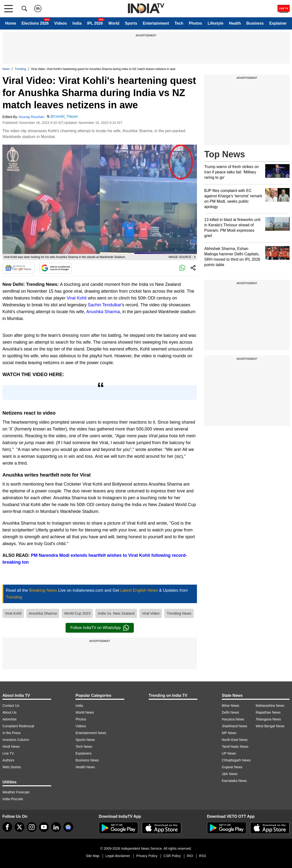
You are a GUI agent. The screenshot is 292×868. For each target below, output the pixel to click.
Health (235, 23)
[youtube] (44, 827)
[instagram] (32, 827)
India (77, 23)
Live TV (8, 753)
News (6, 69)
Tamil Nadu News (235, 747)
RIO (190, 856)
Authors (8, 760)
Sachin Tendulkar (105, 305)
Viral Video (151, 613)
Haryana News (233, 719)
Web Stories (12, 767)
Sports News (85, 740)
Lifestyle (216, 23)
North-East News (235, 740)
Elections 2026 (35, 23)
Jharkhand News (234, 726)
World (114, 23)
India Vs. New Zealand (116, 613)
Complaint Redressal (18, 726)
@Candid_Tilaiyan (64, 116)
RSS (203, 856)
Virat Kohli (77, 298)
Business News (87, 760)
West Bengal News (270, 726)
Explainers (83, 753)
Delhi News (230, 712)
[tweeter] (19, 827)
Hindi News (11, 747)
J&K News (230, 774)
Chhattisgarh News (236, 760)
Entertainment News (91, 733)
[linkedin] (56, 827)
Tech (179, 23)
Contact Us (11, 706)
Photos (195, 23)
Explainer (278, 23)
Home (10, 23)
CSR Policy (172, 856)
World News (85, 712)
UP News (229, 753)
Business (255, 23)
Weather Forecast (16, 792)
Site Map (92, 856)
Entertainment (156, 23)
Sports (131, 23)
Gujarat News (232, 767)
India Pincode (13, 799)
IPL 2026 (95, 23)
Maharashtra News (270, 706)
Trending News (179, 613)
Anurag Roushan (32, 117)
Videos (60, 23)
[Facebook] (7, 827)
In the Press (12, 733)
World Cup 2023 (77, 613)
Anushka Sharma (103, 312)
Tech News (84, 747)
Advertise (10, 719)
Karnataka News (234, 781)
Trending (20, 69)
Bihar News (231, 706)
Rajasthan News (268, 712)
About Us (10, 712)
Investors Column (16, 740)
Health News (85, 767)
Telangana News (268, 719)
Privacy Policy (147, 856)
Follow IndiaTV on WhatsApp (100, 628)
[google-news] (68, 827)
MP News (229, 733)
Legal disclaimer (118, 856)
